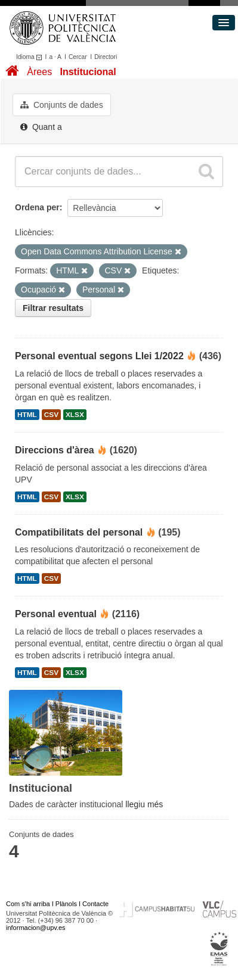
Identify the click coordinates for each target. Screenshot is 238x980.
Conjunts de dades (62, 105)
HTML (27, 415)
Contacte (95, 904)
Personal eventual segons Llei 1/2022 (99, 356)
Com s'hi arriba (28, 904)
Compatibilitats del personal (79, 532)
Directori (106, 57)
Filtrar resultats (53, 308)
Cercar (78, 57)
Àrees (39, 72)
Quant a (41, 127)
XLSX (75, 415)
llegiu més (144, 804)
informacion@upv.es (36, 928)
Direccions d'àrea (55, 450)
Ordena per (37, 207)
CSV (51, 415)
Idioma (31, 57)
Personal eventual (56, 614)
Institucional (88, 72)
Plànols (66, 904)
